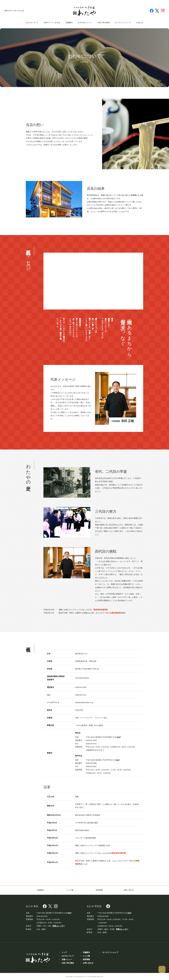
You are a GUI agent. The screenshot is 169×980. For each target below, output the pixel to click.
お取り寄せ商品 (103, 23)
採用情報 (99, 890)
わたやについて (32, 23)
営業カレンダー (59, 926)
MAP (119, 737)
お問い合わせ (129, 890)
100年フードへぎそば (52, 23)
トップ (64, 952)
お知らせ (140, 23)
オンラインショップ (123, 23)
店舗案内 (69, 23)
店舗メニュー (67, 959)
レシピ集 (70, 890)
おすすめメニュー (85, 23)
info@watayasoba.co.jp (84, 702)
